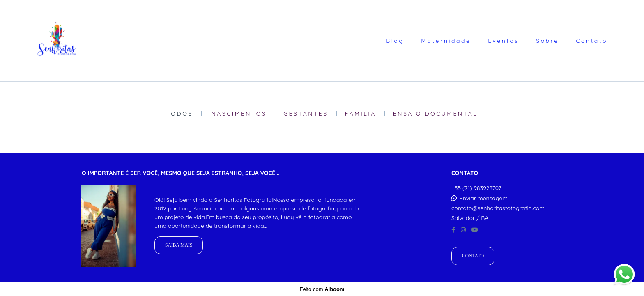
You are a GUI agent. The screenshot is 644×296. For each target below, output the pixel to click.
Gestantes (306, 113)
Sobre (547, 41)
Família (361, 113)
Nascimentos (239, 113)
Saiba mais (179, 245)
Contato (592, 41)
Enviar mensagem (484, 198)
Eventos (503, 41)
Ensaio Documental (436, 113)
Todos (180, 113)
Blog (395, 41)
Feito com (322, 289)
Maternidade (446, 41)
